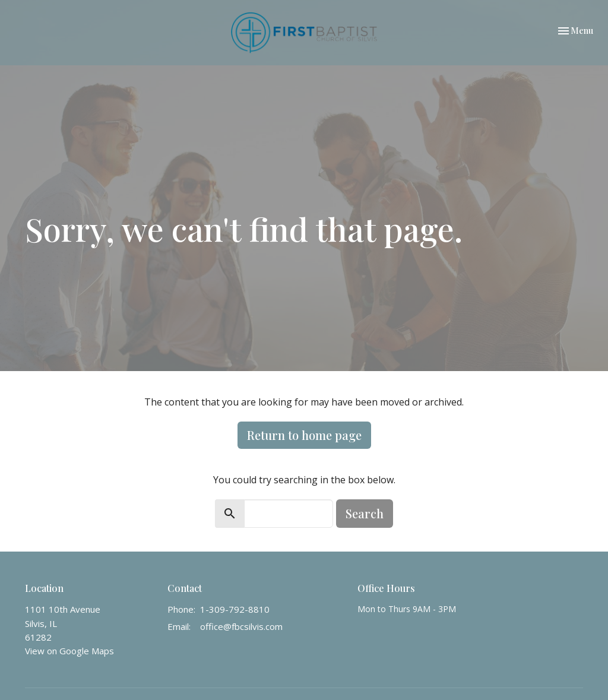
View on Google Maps (69, 651)
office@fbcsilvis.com (241, 626)
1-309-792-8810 (235, 609)
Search (365, 513)
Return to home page (304, 435)
